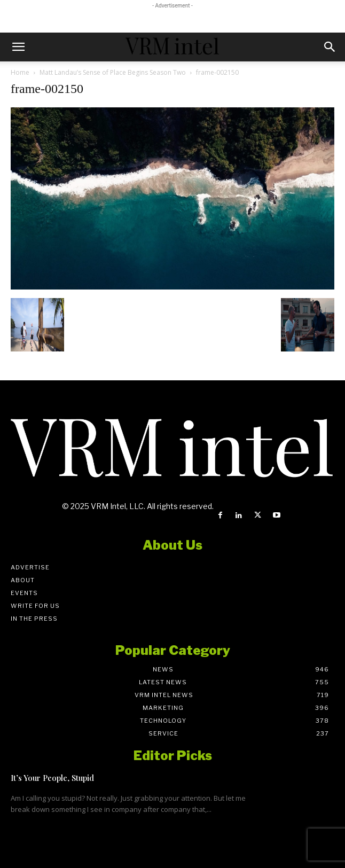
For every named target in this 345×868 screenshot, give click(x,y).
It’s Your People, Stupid (52, 778)
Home (20, 72)
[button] (18, 47)
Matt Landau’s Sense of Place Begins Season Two (113, 72)
